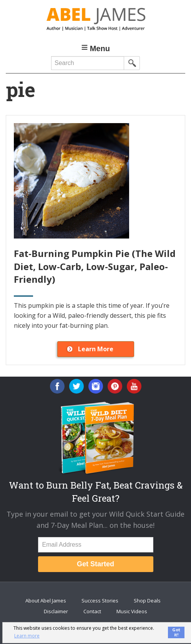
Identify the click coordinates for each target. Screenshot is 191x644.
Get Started (95, 564)
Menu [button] (100, 48)
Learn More (96, 349)
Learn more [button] (27, 636)
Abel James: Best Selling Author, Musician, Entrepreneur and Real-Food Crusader (95, 19)
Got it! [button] (176, 632)
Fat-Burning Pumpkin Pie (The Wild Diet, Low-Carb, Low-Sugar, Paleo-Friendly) (95, 266)
